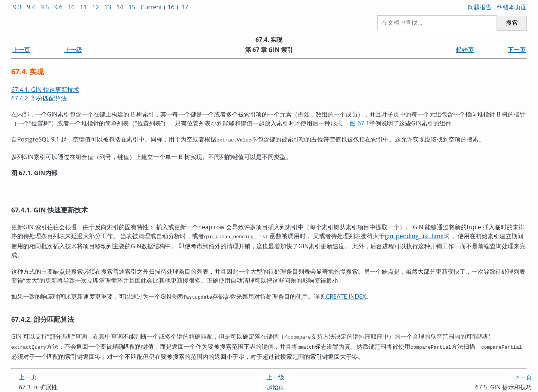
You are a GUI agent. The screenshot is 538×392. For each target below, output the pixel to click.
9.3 (17, 7)
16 (171, 7)
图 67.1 (359, 123)
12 (96, 7)
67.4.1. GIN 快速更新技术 (45, 90)
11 (83, 7)
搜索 (512, 23)
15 (132, 7)
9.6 (58, 7)
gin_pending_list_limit (415, 235)
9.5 (45, 7)
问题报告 (480, 7)
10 (71, 7)
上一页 (21, 50)
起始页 (465, 50)
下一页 (517, 50)
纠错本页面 (512, 7)
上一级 (73, 50)
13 (108, 7)
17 (185, 7)
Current (151, 7)
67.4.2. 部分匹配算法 (39, 98)
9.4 (31, 7)
